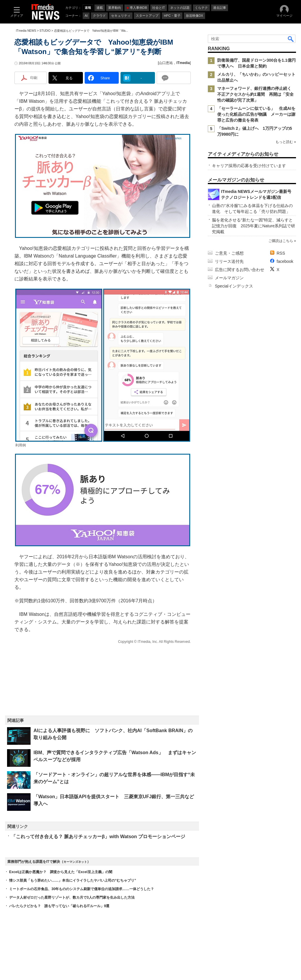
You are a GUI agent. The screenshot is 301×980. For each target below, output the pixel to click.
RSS (281, 253)
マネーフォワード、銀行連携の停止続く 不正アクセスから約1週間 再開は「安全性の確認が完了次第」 (256, 94)
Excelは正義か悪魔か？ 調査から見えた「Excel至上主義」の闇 (61, 872)
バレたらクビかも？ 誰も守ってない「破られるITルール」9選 (59, 906)
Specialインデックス (234, 286)
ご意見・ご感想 (229, 253)
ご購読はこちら (281, 241)
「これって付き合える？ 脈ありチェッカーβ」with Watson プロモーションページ (98, 837)
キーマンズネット (75, 862)
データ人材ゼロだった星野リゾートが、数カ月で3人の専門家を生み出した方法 (72, 897)
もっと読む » (286, 142)
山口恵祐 (166, 63)
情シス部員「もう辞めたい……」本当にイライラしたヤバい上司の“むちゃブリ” (73, 880)
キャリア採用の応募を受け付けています (249, 166)
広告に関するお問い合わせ (240, 270)
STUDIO (45, 31)
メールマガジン (229, 278)
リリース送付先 (229, 261)
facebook (285, 261)
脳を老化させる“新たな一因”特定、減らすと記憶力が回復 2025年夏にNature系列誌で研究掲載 (254, 226)
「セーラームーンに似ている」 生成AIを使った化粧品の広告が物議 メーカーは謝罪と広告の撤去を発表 (256, 114)
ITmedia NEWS (26, 31)
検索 (291, 39)
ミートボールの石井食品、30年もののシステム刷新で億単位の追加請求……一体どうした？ (82, 889)
